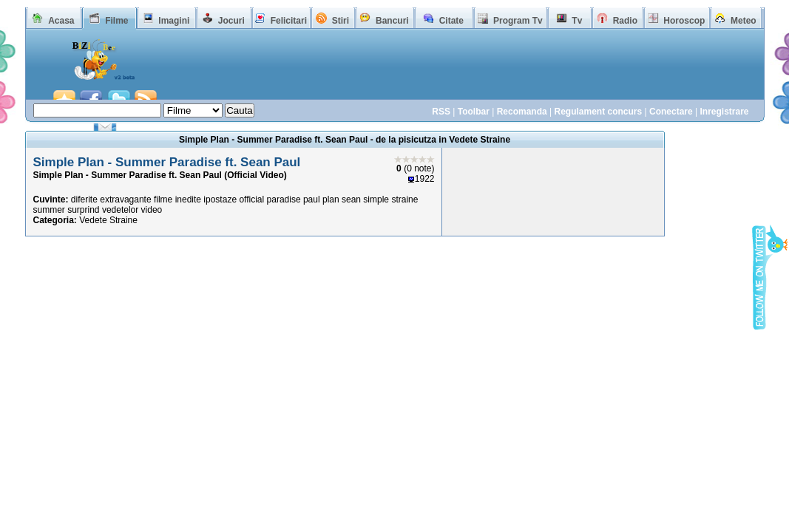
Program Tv (518, 21)
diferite (84, 199)
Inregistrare (724, 112)
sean (351, 199)
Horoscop (684, 21)
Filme (116, 21)
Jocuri (231, 21)
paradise (284, 199)
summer (49, 210)
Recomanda (522, 112)
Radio (625, 21)
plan (331, 199)
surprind (83, 210)
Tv (577, 21)
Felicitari (289, 21)
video (152, 210)
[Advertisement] (458, 72)
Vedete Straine (108, 220)
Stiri (341, 21)
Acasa (61, 21)
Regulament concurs (598, 112)
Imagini (174, 21)
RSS (441, 112)
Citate (451, 21)
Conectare (671, 112)
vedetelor (120, 210)
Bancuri (392, 21)
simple (376, 199)
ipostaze (220, 199)
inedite (188, 199)
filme (163, 199)
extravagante (125, 199)
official (251, 199)
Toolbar (474, 112)
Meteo (744, 21)
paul (312, 199)
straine (404, 199)
